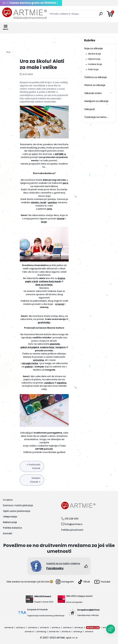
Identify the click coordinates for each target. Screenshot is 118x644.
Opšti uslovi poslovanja (17, 511)
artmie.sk (9, 628)
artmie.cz (21, 628)
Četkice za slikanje (96, 77)
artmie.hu (33, 628)
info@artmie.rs (74, 524)
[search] (101, 15)
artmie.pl (79, 628)
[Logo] (25, 13)
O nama (8, 500)
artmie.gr (78, 632)
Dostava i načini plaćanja (18, 505)
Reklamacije (10, 522)
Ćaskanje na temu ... (97, 117)
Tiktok (84, 582)
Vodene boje (95, 64)
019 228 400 (72, 519)
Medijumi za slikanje (96, 101)
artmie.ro (29, 632)
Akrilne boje (94, 54)
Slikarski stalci (93, 93)
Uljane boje (94, 59)
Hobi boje (93, 69)
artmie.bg (41, 632)
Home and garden (74, 602)
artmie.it (89, 632)
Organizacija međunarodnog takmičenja (46, 616)
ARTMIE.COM (93, 628)
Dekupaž (90, 109)
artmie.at (66, 632)
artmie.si (67, 628)
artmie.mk (54, 632)
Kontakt (8, 533)
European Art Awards (37, 610)
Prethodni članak (34, 466)
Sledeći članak (35, 480)
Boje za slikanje (94, 48)
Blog (8, 52)
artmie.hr (44, 628)
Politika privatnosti (72, 530)
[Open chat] (111, 629)
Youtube (102, 582)
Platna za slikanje (95, 85)
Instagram (65, 582)
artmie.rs (56, 628)
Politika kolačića (12, 528)
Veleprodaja (10, 517)
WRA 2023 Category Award (79, 596)
